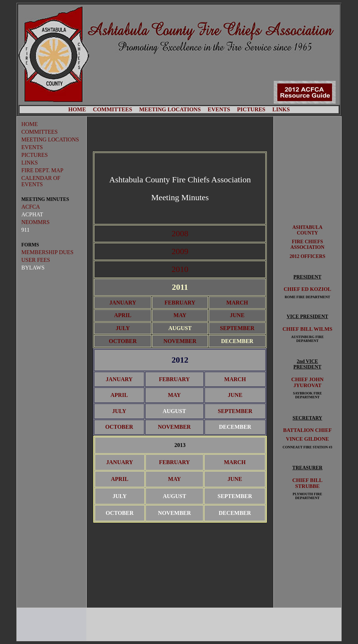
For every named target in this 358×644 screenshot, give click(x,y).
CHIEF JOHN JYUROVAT (307, 382)
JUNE (237, 315)
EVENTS (219, 109)
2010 (180, 269)
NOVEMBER (180, 341)
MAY (180, 315)
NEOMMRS (35, 222)
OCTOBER (123, 341)
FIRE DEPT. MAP (42, 170)
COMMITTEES (113, 109)
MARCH (237, 303)
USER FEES (36, 260)
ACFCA (31, 207)
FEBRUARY (180, 303)
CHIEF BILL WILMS (307, 329)
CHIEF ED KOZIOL (307, 289)
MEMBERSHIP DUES (47, 252)
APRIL (123, 315)
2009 (180, 251)
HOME (77, 109)
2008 (180, 233)
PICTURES (251, 109)
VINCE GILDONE (307, 439)
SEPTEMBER (237, 328)
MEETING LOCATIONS (170, 109)
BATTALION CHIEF (307, 430)
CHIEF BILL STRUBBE (307, 483)
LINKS (281, 109)
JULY (123, 328)
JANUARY (123, 303)
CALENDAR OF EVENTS (41, 181)
